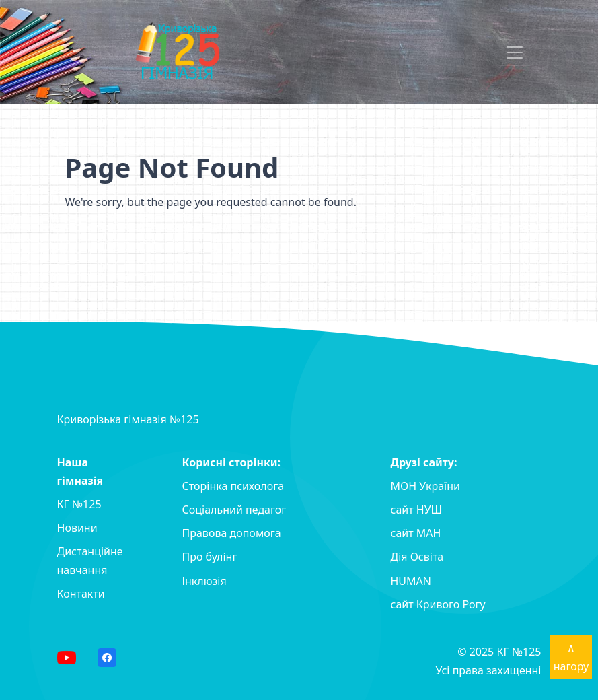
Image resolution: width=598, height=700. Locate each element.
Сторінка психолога (233, 486)
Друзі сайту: (424, 462)
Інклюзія (204, 581)
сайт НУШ (417, 510)
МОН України (425, 486)
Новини (77, 528)
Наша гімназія (80, 471)
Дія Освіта (417, 557)
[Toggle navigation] (515, 53)
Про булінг (210, 557)
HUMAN (411, 581)
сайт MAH (416, 533)
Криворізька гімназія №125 (128, 419)
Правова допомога (232, 533)
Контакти (81, 594)
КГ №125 (79, 504)
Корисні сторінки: (232, 462)
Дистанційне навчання (90, 560)
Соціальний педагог (234, 510)
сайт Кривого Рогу (438, 604)
